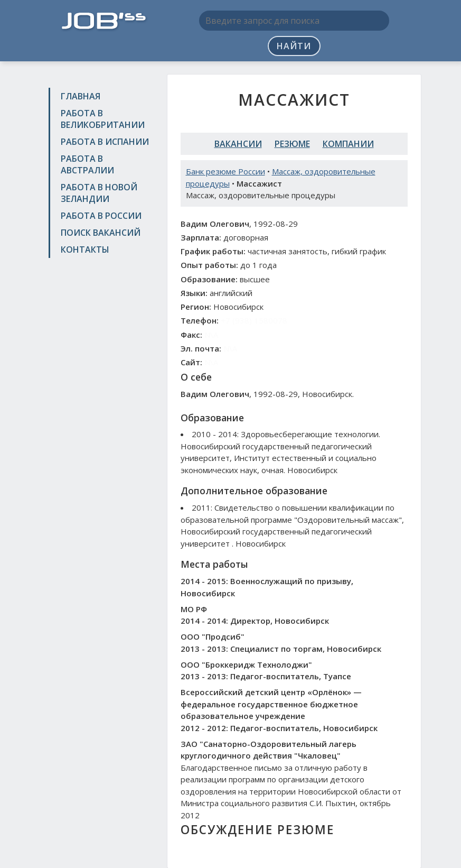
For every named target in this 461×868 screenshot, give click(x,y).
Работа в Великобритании (103, 119)
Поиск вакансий (101, 233)
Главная (81, 96)
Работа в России (101, 216)
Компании (348, 144)
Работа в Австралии (87, 164)
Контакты (85, 250)
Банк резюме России (225, 171)
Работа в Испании (105, 142)
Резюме (292, 144)
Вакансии (238, 144)
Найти (294, 46)
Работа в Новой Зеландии (99, 193)
